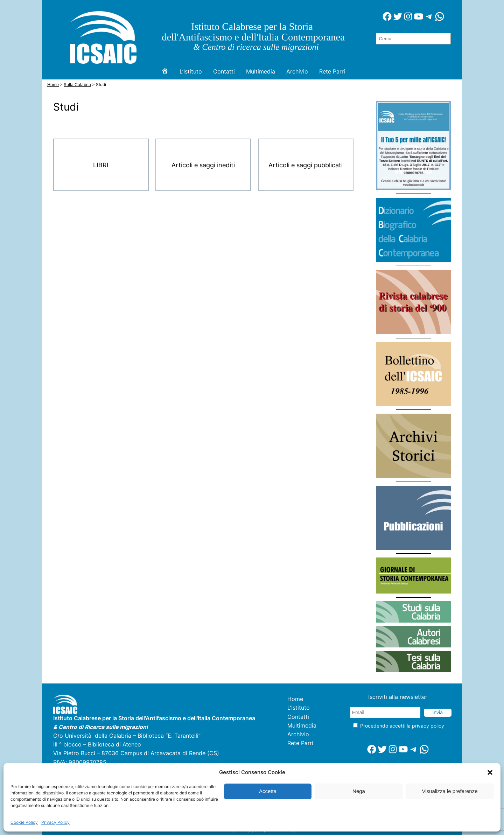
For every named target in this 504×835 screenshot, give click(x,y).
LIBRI (101, 165)
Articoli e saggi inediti (203, 165)
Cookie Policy (24, 822)
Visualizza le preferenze (450, 791)
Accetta (268, 791)
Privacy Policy (55, 822)
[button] (490, 772)
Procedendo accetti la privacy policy (402, 726)
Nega (359, 791)
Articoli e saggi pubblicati (306, 165)
